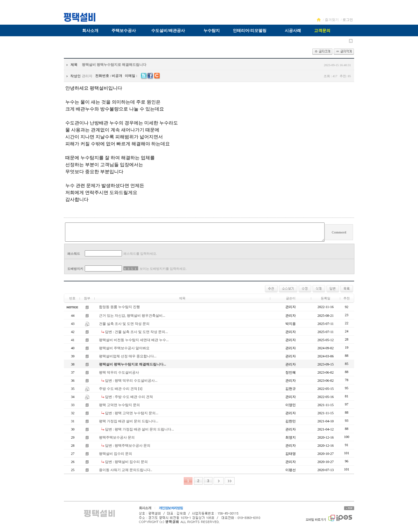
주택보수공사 (124, 31)
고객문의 (322, 31)
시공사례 (293, 31)
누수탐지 (212, 31)
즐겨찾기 (332, 20)
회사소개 (90, 31)
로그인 (348, 20)
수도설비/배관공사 (168, 31)
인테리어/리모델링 (250, 31)
